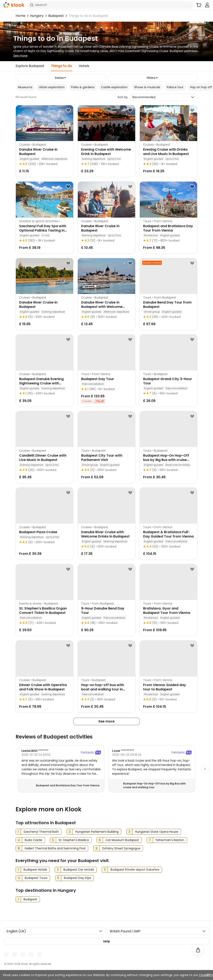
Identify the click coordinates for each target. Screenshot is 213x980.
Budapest (56, 16)
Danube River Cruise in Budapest (38, 152)
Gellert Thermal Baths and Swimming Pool (55, 848)
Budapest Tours (36, 878)
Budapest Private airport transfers (135, 870)
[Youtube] (15, 954)
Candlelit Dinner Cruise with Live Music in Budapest (43, 458)
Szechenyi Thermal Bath (41, 832)
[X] (31, 954)
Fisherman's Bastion (170, 840)
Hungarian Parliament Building (97, 832)
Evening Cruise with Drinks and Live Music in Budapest (166, 152)
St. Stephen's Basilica (74, 840)
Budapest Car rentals (79, 870)
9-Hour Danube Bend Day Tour (103, 611)
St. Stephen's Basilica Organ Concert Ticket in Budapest (43, 611)
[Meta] (6, 954)
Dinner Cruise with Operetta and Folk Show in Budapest (43, 687)
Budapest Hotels (35, 870)
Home (20, 16)
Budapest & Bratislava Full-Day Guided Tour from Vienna (168, 534)
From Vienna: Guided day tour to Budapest (165, 687)
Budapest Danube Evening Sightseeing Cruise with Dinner (41, 383)
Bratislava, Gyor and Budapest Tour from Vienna (167, 611)
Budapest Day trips (77, 878)
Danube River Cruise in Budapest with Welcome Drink (102, 307)
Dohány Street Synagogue (121, 848)
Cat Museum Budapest (122, 840)
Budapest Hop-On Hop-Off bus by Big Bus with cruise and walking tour (166, 460)
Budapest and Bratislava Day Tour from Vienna (168, 228)
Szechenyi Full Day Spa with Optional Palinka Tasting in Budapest (43, 230)
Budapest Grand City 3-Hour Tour (168, 381)
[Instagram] (23, 954)
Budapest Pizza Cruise (38, 532)
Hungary (37, 16)
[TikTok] (40, 954)
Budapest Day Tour (98, 379)
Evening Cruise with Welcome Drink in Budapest (106, 152)
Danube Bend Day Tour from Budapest (167, 305)
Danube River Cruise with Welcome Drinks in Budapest (105, 534)
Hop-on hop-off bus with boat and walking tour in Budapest (103, 689)
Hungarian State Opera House (157, 832)
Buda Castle (33, 840)
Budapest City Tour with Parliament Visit (102, 458)
